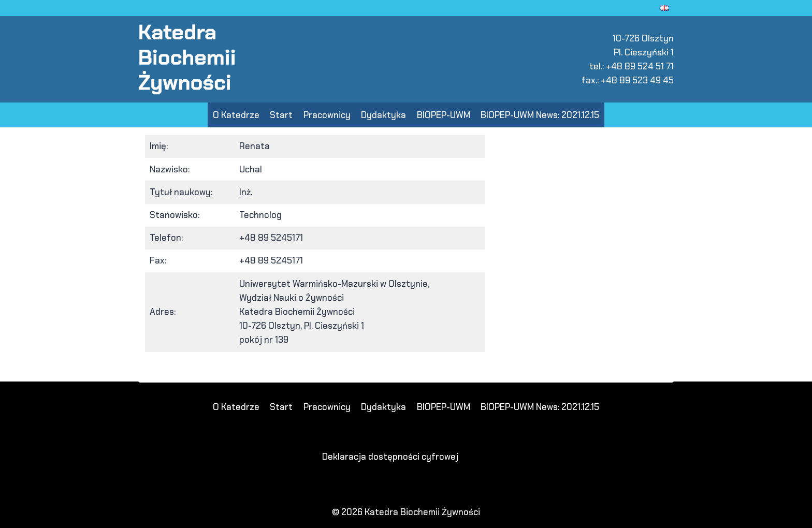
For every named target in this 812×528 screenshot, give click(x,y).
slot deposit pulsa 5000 (202, 375)
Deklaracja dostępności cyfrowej (390, 457)
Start (281, 115)
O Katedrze (236, 115)
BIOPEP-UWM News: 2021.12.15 (540, 115)
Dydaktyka (383, 115)
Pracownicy (327, 115)
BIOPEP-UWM (444, 115)
